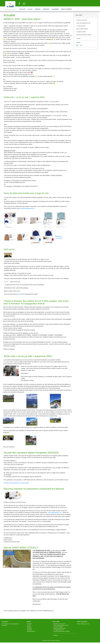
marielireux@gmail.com (27, 208)
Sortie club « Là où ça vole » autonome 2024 (28, 356)
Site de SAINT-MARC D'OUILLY (21, 548)
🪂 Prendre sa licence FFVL (59, 624)
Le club (30, 9)
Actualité (22, 9)
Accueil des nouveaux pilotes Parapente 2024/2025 (31, 453)
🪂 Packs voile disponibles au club (60, 625)
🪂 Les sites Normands (58, 627)
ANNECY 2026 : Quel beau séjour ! (23, 19)
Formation (46, 9)
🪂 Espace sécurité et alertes (59, 628)
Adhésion (38, 9)
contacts (21, 294)
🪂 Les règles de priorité (58, 630)
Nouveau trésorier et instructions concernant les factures (34, 489)
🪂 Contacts (55, 635)
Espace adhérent (66, 9)
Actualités (29, 624)
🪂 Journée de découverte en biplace (61, 631)
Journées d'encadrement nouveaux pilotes (16, 483)
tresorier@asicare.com (55, 513)
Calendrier (55, 9)
